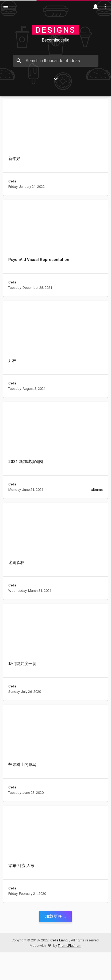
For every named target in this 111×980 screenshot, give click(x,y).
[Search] (19, 61)
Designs (55, 30)
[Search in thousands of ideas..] (56, 61)
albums (97, 490)
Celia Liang (59, 940)
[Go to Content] (56, 79)
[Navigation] (6, 6)
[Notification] (95, 6)
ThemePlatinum (70, 946)
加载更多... (55, 916)
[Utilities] (105, 6)
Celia (12, 181)
